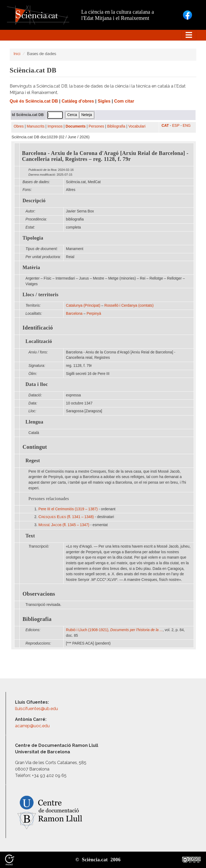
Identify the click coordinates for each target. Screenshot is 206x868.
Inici (17, 54)
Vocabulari (137, 126)
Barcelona (74, 314)
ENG (187, 126)
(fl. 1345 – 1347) (64, 525)
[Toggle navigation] (189, 35)
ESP (176, 126)
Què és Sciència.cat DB (34, 101)
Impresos (55, 126)
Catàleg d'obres (78, 101)
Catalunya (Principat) (83, 305)
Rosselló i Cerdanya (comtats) (129, 305)
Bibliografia (116, 126)
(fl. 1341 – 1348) (66, 517)
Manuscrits (36, 126)
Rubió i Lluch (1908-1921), (114, 630)
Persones (96, 126)
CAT (165, 126)
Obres (19, 126)
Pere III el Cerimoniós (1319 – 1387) (68, 509)
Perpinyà (94, 314)
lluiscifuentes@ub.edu (37, 709)
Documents (76, 126)
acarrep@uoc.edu (32, 726)
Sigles (104, 101)
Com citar (124, 101)
